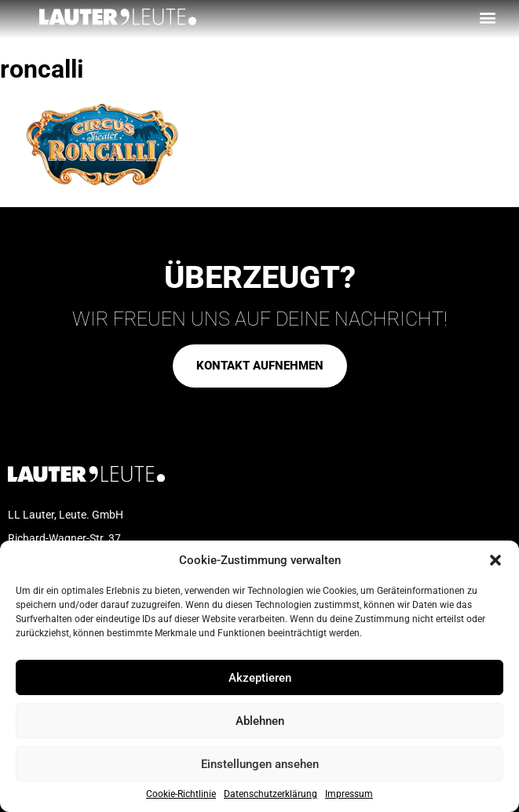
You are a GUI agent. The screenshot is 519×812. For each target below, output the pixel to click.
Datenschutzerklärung (270, 794)
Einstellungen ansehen (260, 764)
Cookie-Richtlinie (181, 794)
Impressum (349, 794)
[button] (495, 560)
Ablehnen (260, 721)
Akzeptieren (260, 678)
